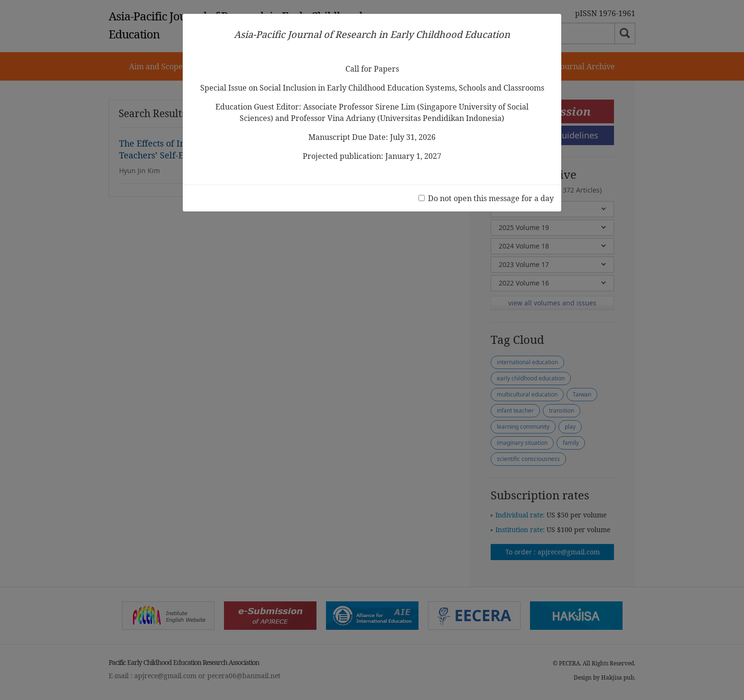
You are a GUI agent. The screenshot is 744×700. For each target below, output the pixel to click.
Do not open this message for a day (491, 198)
